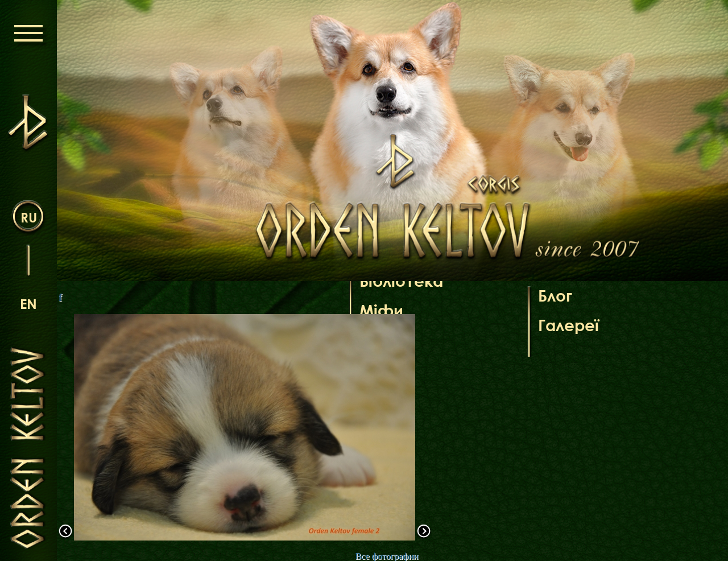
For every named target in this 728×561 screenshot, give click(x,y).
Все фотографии (386, 556)
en (28, 304)
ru (29, 217)
